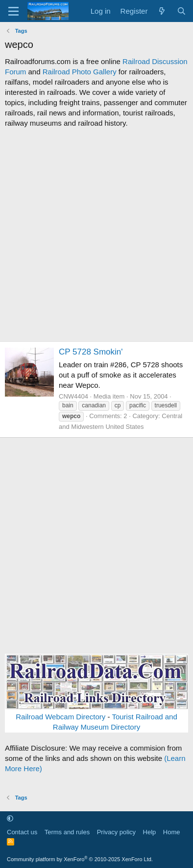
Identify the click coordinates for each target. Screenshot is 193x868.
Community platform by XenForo (80, 859)
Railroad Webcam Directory (60, 717)
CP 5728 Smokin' (91, 352)
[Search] (181, 11)
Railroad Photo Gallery (80, 72)
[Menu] (13, 11)
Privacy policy (116, 832)
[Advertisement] (96, 235)
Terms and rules (67, 832)
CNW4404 (73, 396)
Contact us (22, 832)
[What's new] (162, 11)
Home (172, 832)
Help (150, 832)
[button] (10, 818)
